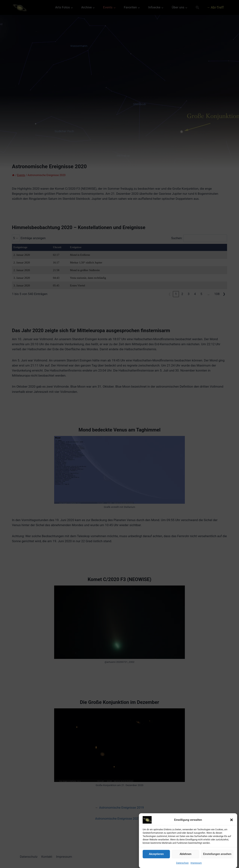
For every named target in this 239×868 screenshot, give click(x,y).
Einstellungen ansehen (217, 858)
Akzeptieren (156, 858)
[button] (232, 824)
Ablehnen (186, 858)
